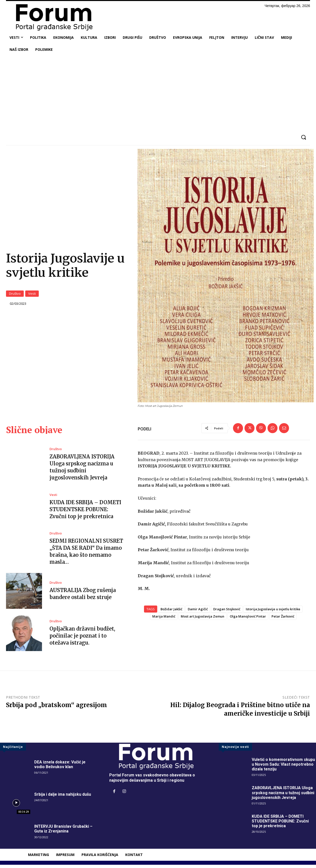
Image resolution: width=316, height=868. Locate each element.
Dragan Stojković (227, 612)
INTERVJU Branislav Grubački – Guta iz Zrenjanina (63, 832)
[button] (303, 137)
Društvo (15, 295)
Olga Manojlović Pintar (248, 619)
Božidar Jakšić (171, 612)
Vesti (32, 295)
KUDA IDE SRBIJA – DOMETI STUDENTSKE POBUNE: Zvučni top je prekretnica (85, 513)
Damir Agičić (198, 612)
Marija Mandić (164, 619)
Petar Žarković (283, 619)
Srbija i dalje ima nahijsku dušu (63, 797)
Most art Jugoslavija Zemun (202, 619)
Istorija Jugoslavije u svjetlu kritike (273, 612)
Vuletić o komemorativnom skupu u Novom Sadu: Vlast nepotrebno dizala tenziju (283, 768)
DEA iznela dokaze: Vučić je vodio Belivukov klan (60, 768)
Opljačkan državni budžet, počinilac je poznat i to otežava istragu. (82, 639)
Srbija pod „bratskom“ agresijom (56, 708)
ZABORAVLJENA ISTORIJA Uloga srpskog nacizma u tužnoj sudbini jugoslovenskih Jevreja (283, 796)
